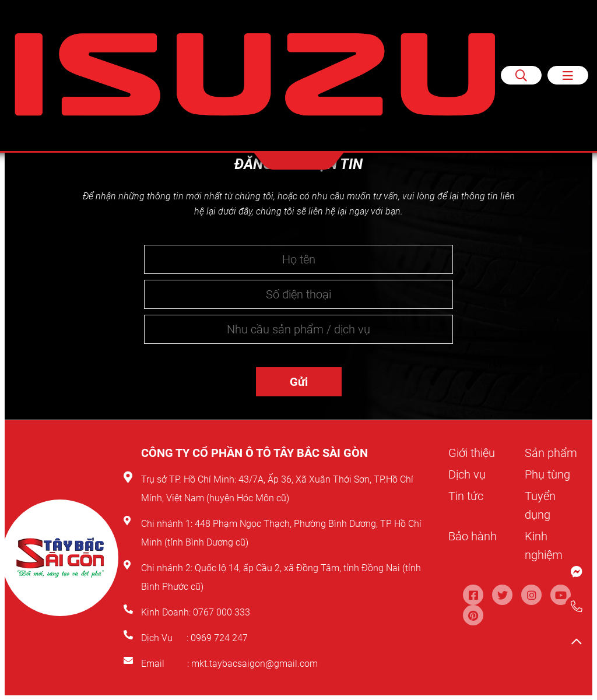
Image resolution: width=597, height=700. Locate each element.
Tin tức (466, 496)
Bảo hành (473, 536)
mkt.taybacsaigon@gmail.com (254, 664)
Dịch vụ (467, 474)
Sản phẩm (551, 453)
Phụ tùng (547, 474)
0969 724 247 (219, 638)
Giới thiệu (472, 453)
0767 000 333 (223, 612)
